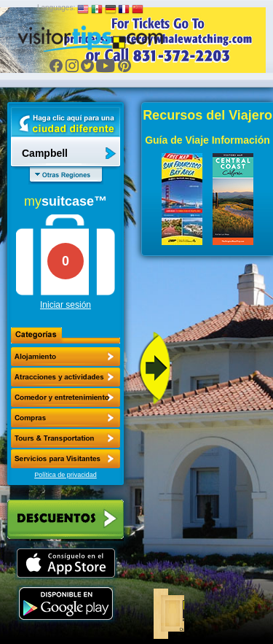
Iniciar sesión (66, 305)
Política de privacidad (66, 475)
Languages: (56, 8)
